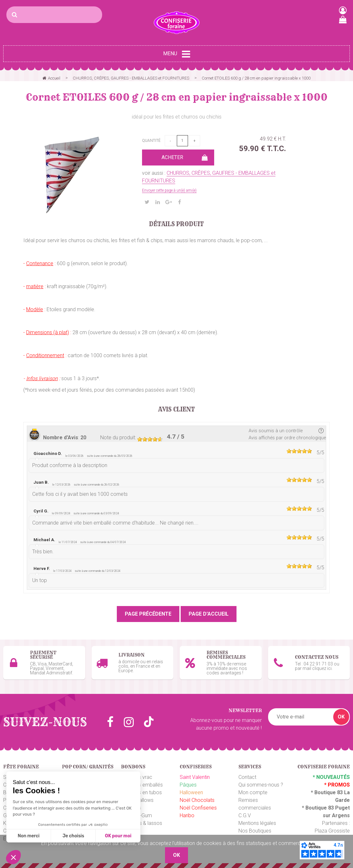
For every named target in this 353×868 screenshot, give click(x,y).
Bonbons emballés (142, 785)
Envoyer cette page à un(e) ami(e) (169, 190)
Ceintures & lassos (142, 823)
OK (341, 717)
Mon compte (253, 792)
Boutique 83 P (322, 808)
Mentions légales (257, 823)
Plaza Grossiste (332, 831)
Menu (177, 54)
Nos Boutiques (255, 831)
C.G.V (245, 815)
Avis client (177, 410)
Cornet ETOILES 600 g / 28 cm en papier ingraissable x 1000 (177, 97)
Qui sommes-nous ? (261, 785)
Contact (247, 777)
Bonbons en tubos (141, 792)
